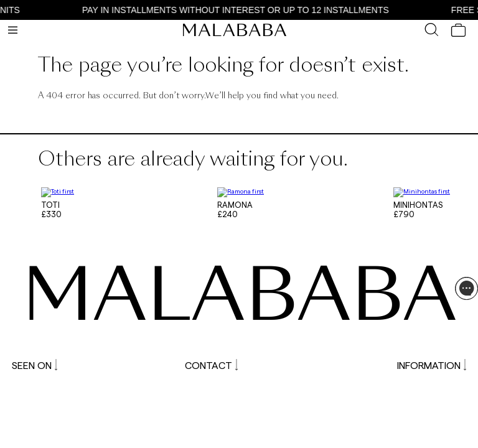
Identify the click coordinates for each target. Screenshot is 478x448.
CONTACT (211, 362)
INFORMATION (432, 362)
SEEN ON (35, 362)
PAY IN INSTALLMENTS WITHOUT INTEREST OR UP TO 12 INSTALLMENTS (241, 10)
